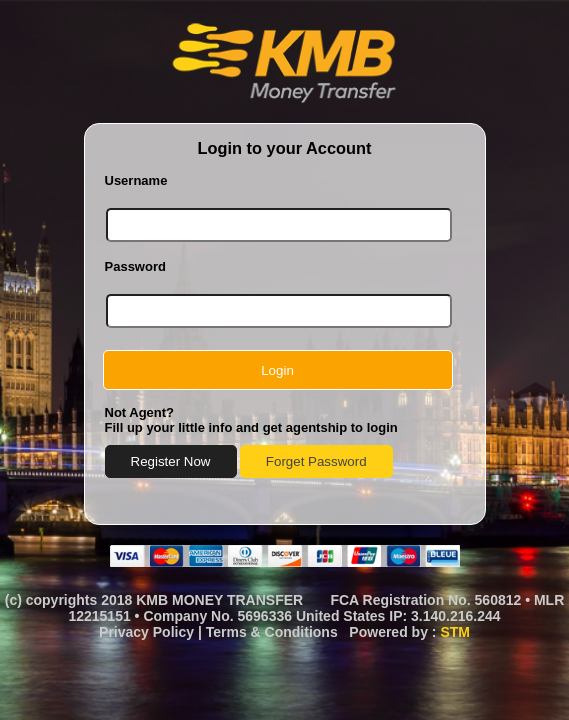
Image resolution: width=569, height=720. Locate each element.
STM (455, 632)
